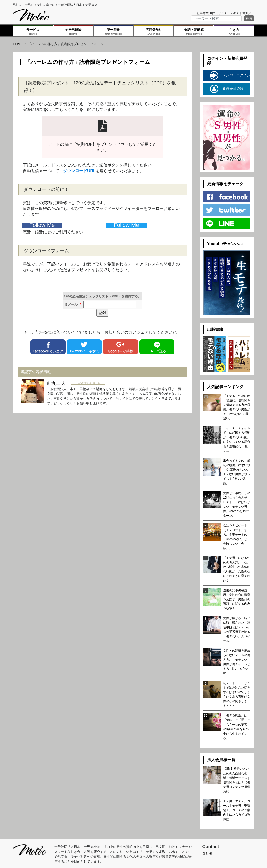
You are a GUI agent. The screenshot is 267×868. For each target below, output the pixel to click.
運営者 (207, 854)
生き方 (234, 32)
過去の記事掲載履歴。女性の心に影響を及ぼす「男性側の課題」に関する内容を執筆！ (237, 599)
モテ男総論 (73, 32)
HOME (18, 44)
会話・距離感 (194, 32)
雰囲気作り (154, 32)
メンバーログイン (230, 75)
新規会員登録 (227, 89)
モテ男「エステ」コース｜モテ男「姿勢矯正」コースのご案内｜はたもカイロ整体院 (237, 810)
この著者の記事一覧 (88, 383)
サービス (33, 32)
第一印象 (113, 32)
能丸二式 (56, 383)
